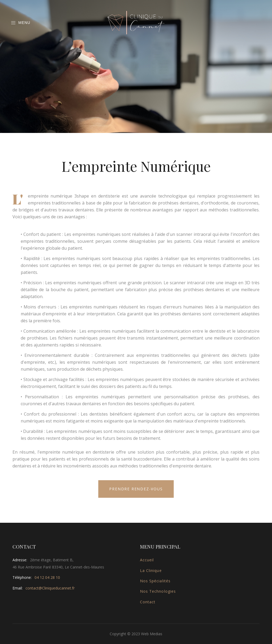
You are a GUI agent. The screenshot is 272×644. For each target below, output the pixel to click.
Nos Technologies (158, 591)
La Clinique (151, 570)
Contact (148, 602)
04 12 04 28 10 (47, 577)
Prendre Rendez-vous (136, 489)
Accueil (147, 560)
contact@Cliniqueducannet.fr (50, 588)
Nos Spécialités (155, 581)
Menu (20, 23)
